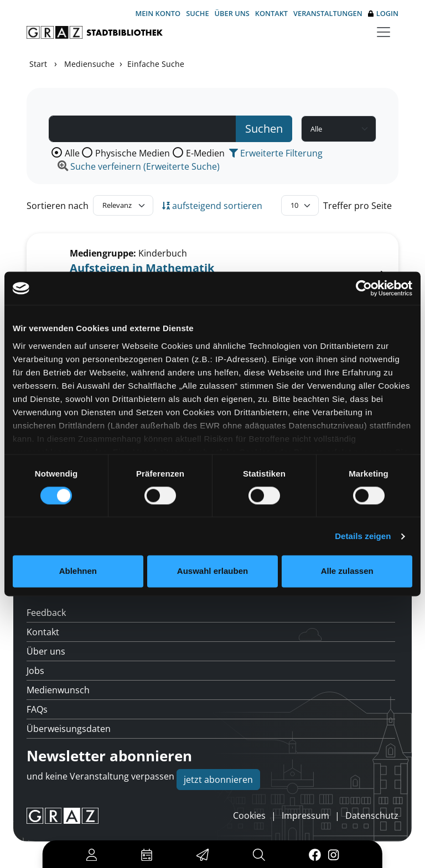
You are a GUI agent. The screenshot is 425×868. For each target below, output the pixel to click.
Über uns (232, 13)
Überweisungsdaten (69, 729)
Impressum (305, 815)
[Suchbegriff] (142, 129)
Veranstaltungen (328, 13)
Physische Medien (133, 153)
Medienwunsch (58, 690)
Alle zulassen (347, 571)
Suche (197, 13)
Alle (72, 153)
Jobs (35, 671)
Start (38, 64)
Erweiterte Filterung (276, 153)
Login (383, 14)
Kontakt (271, 13)
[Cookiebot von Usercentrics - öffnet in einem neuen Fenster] (364, 288)
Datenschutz (372, 815)
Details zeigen (363, 536)
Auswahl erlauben (212, 571)
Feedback (46, 613)
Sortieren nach (58, 206)
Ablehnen (78, 571)
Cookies (249, 815)
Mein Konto (158, 13)
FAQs (37, 709)
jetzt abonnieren (218, 780)
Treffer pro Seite (357, 206)
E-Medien (205, 153)
